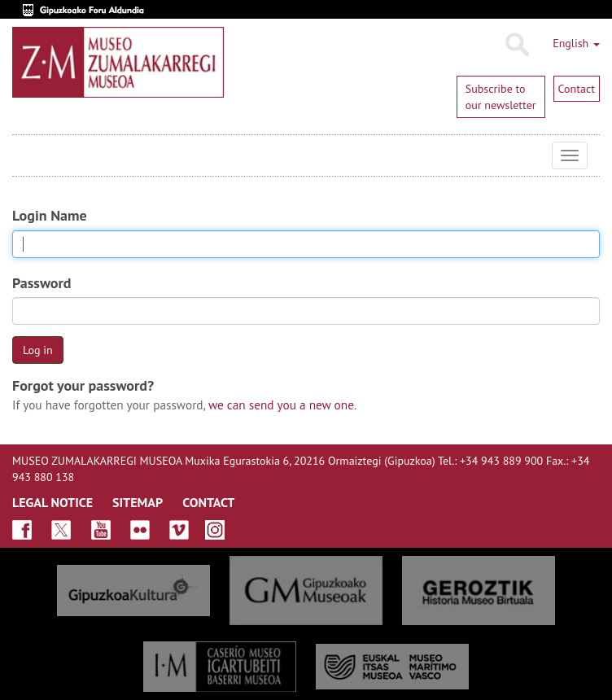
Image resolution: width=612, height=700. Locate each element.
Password (42, 283)
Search (516, 45)
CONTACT (208, 502)
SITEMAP (138, 502)
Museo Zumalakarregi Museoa (24, 155)
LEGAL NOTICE (52, 502)
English (576, 43)
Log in (38, 350)
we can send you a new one (281, 405)
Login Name (50, 215)
